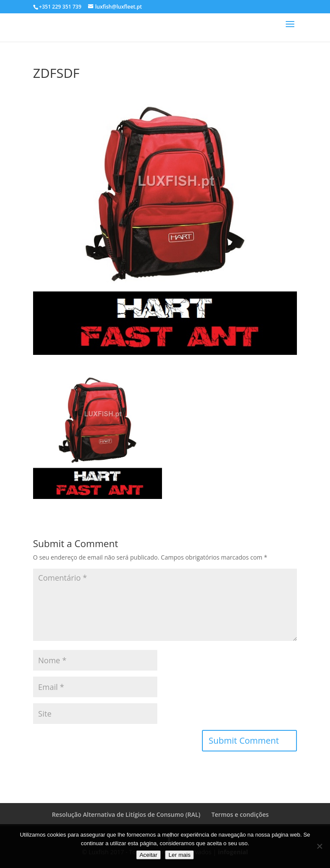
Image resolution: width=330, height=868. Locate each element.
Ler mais (179, 855)
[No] (319, 846)
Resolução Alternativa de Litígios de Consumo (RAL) (126, 814)
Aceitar (148, 855)
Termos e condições (240, 814)
